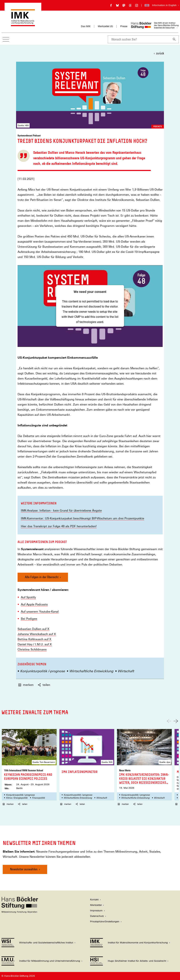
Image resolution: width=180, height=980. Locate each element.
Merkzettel (96, 905)
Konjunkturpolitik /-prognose (42, 671)
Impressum (96, 911)
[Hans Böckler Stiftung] (20, 912)
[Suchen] (174, 39)
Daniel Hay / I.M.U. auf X (35, 644)
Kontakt (94, 900)
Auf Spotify (28, 597)
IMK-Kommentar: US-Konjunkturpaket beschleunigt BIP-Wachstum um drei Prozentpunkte (83, 518)
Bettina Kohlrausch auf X (34, 639)
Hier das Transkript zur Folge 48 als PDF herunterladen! (59, 526)
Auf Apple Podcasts (34, 605)
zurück (160, 53)
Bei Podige (28, 619)
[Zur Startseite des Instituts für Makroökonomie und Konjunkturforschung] (23, 24)
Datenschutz (97, 916)
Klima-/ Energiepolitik (17, 798)
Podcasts (158, 127)
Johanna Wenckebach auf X (37, 634)
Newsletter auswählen (24, 869)
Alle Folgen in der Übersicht (42, 577)
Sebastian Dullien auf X (33, 629)
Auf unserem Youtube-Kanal (40, 612)
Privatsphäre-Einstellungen (105, 922)
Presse (124, 26)
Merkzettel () (105, 26)
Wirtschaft (126, 671)
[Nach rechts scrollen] (176, 721)
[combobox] (139, 39)
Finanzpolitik (38, 798)
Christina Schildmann (32, 649)
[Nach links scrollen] (169, 721)
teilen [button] (44, 685)
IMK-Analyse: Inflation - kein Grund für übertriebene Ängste (61, 511)
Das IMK (86, 26)
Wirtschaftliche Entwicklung (91, 671)
